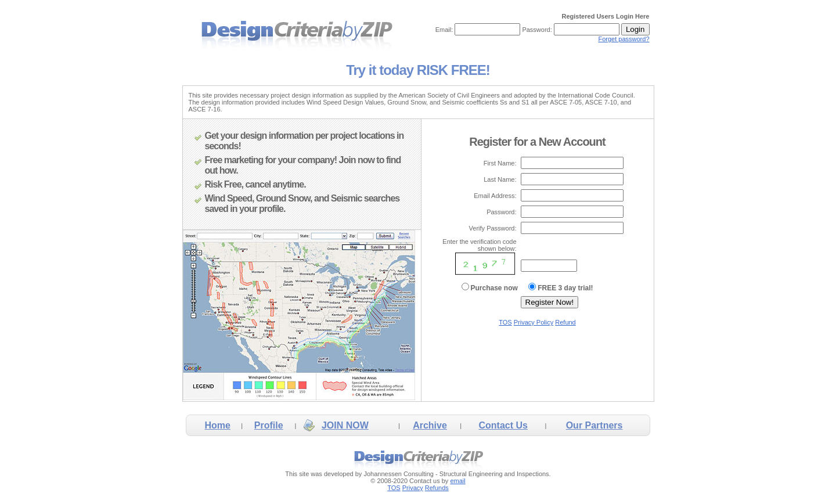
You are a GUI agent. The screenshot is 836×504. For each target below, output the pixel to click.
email (457, 481)
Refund (565, 322)
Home (217, 425)
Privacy (413, 488)
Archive (430, 425)
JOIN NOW (345, 425)
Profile (269, 425)
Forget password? (624, 39)
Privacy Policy (534, 322)
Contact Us (503, 425)
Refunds (437, 488)
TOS (505, 322)
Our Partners (594, 425)
